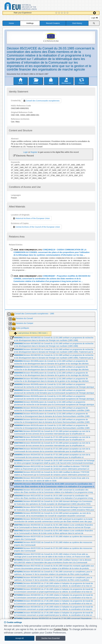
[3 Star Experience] (62, 13)
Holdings (30, 23)
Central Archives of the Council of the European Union (36, 227)
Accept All (19, 638)
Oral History (77, 23)
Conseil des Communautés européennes (41, 101)
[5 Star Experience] (68, 13)
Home (11, 23)
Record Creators (53, 23)
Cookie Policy (61, 629)
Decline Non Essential (51, 638)
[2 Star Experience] (59, 13)
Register (34, 152)
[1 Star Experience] (57, 13)
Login (94, 18)
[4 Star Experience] (65, 13)
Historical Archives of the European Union (31, 218)
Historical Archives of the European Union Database (28, 6)
